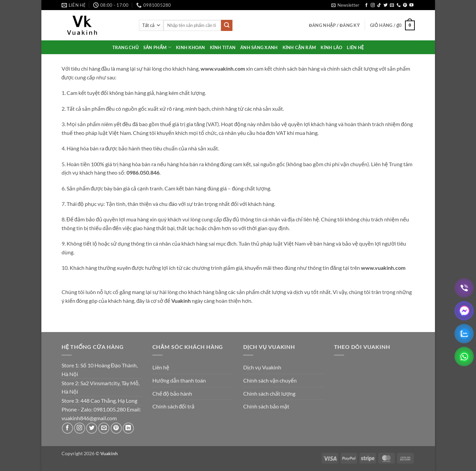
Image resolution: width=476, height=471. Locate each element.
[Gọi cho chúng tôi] (399, 5)
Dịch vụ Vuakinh (262, 367)
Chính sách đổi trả (174, 406)
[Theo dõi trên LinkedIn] (128, 428)
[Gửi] (227, 26)
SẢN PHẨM (157, 47)
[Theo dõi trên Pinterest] (405, 5)
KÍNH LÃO (331, 47)
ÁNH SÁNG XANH (259, 47)
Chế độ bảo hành (172, 393)
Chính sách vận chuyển (270, 380)
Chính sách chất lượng (269, 393)
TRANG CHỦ (126, 47)
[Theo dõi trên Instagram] (373, 5)
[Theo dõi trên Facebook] (366, 5)
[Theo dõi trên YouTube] (411, 5)
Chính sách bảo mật (266, 406)
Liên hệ (161, 367)
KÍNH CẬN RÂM (299, 47)
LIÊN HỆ (355, 47)
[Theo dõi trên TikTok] (379, 5)
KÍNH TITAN (223, 47)
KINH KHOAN (191, 47)
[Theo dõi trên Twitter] (386, 5)
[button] (345, 5)
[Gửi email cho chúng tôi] (392, 5)
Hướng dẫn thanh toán (179, 380)
